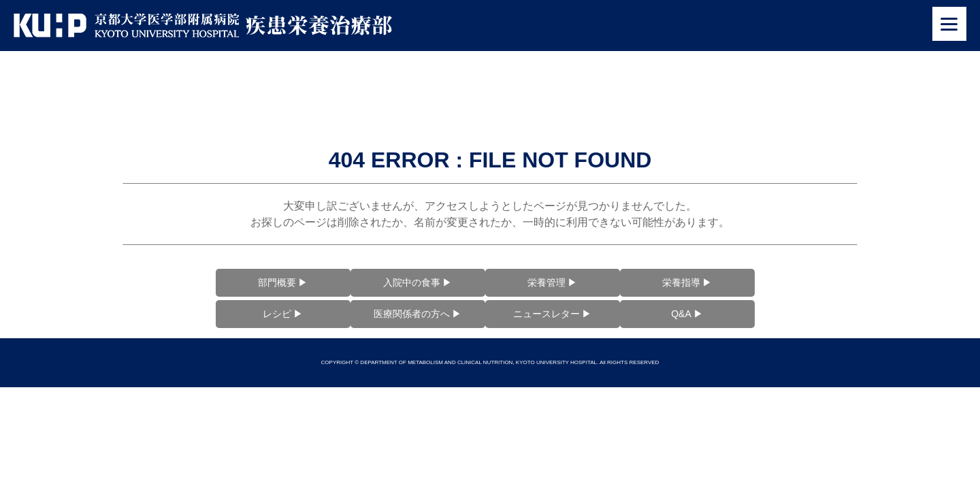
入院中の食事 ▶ (418, 282)
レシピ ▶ (283, 314)
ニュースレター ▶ (553, 314)
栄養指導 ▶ (687, 282)
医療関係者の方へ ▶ (418, 314)
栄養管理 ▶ (553, 282)
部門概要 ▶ (283, 282)
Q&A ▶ (687, 314)
